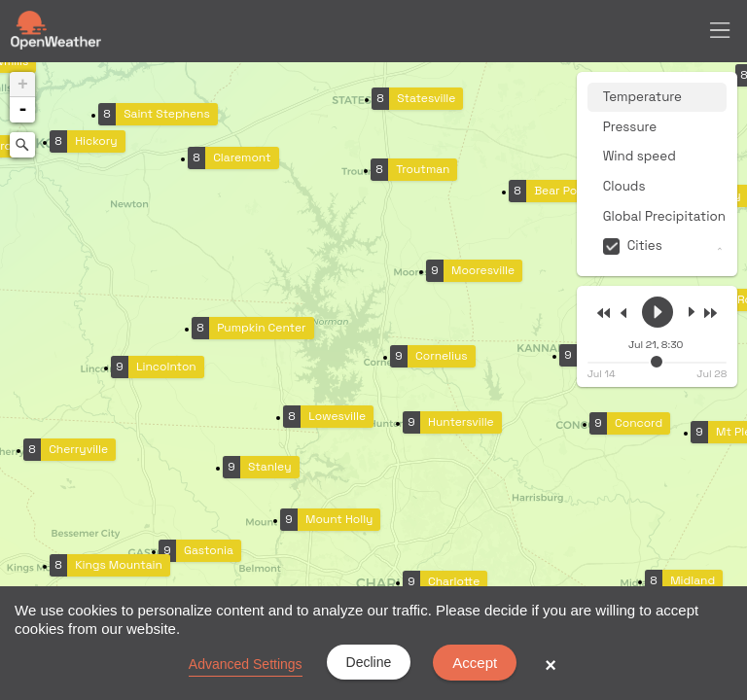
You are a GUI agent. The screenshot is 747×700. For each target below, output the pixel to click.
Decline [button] (369, 662)
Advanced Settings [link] (246, 664)
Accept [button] (475, 663)
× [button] (551, 665)
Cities (645, 245)
